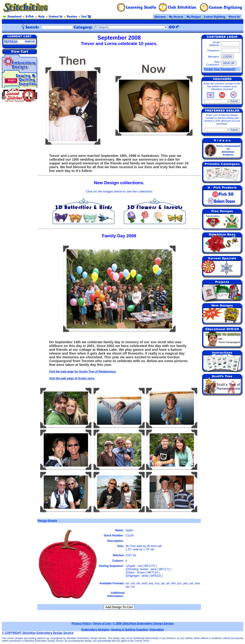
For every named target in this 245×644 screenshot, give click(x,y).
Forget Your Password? (220, 69)
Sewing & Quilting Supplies (129, 630)
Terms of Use (102, 623)
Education (157, 630)
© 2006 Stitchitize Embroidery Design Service (143, 623)
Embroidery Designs (95, 630)
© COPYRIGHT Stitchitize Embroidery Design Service (38, 633)
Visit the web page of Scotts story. (72, 378)
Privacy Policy (81, 623)
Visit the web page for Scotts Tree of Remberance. (83, 372)
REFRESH (11, 42)
